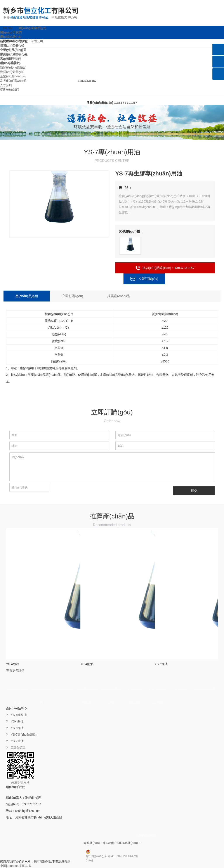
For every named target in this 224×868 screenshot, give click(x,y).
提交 (194, 491)
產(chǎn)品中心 (11, 37)
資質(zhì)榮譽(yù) (12, 45)
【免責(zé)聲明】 (148, 835)
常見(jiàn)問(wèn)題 (13, 81)
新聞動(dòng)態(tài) (13, 68)
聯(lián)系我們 (10, 89)
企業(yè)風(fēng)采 (13, 50)
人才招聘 (6, 85)
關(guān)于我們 (11, 32)
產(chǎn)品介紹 (22, 296)
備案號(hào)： (112, 843)
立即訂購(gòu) (144, 279)
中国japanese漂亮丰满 (15, 866)
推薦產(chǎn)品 (86, 296)
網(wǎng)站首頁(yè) (32, 28)
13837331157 (126, 103)
